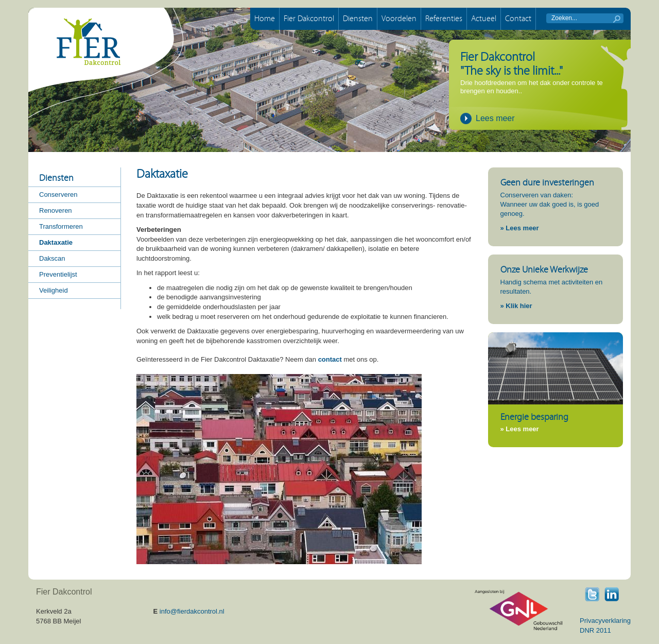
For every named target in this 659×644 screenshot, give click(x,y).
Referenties (444, 19)
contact (330, 359)
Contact (518, 19)
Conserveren (58, 194)
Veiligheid (54, 290)
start (617, 19)
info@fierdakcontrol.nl (192, 611)
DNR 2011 (595, 630)
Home (265, 19)
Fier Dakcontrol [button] (309, 19)
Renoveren (56, 210)
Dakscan (52, 258)
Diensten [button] (358, 19)
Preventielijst (58, 274)
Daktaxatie (56, 242)
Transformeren (61, 226)
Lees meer (495, 118)
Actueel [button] (484, 19)
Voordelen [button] (399, 19)
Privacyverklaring (605, 621)
